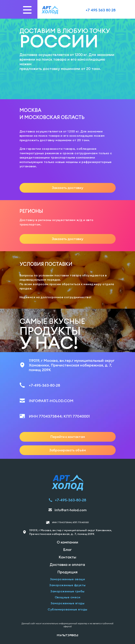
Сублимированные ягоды (67, 609)
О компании (67, 542)
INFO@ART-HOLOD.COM (51, 401)
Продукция (67, 572)
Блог (67, 550)
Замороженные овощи (68, 579)
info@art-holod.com (71, 510)
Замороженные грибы (67, 591)
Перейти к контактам (68, 437)
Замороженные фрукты (67, 585)
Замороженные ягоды (68, 603)
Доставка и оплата (67, 564)
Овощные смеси (67, 597)
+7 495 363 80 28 (101, 10)
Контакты (67, 557)
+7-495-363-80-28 (45, 385)
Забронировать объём (68, 450)
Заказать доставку (68, 188)
